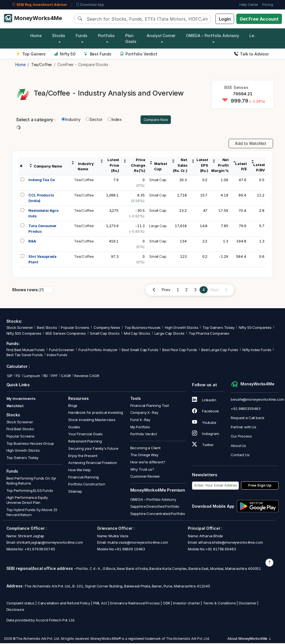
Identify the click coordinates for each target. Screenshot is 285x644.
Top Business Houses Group (30, 444)
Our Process (241, 437)
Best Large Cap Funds (220, 351)
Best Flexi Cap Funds (180, 351)
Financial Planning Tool (150, 406)
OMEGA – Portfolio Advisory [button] (212, 36)
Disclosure (15, 610)
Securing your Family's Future (93, 449)
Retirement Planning (85, 442)
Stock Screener (20, 328)
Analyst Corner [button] (161, 36)
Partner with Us (244, 428)
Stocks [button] (59, 36)
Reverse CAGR (87, 376)
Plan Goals (131, 38)
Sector (94, 120)
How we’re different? (148, 463)
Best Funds (98, 54)
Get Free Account (259, 19)
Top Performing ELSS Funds (30, 491)
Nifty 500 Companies (24, 334)
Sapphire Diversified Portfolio (155, 507)
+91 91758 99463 (221, 550)
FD (18, 376)
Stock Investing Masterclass (92, 421)
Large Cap (158, 227)
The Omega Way (144, 456)
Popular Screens (75, 328)
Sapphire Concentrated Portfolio (158, 514)
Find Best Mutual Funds (26, 351)
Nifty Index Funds (257, 351)
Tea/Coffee (84, 181)
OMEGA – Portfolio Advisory (153, 500)
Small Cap (158, 181)
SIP (9, 376)
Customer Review (145, 477)
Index (115, 120)
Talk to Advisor (251, 54)
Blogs (73, 406)
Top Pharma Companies (209, 334)
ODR (167, 604)
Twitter (203, 446)
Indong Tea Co (42, 181)
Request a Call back (247, 419)
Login (225, 19)
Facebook (206, 412)
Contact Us (240, 456)
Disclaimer (248, 604)
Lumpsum (32, 376)
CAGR (66, 376)
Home (36, 36)
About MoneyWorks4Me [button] (249, 639)
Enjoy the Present (83, 456)
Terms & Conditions (219, 604)
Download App (90, 5)
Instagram (205, 434)
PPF (54, 376)
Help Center (249, 5)
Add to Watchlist (251, 144)
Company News (107, 328)
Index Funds (57, 356)
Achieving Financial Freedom (93, 463)
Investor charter (187, 604)
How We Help (79, 471)
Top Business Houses (142, 328)
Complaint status (21, 604)
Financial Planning (83, 478)
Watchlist (15, 407)
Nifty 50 (65, 54)
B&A (32, 242)
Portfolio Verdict (138, 54)
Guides (74, 428)
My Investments (21, 399)
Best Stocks (47, 328)
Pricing (268, 5)
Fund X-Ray (140, 421)
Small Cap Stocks (105, 334)
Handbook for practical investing (96, 413)
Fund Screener (62, 351)
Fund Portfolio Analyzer (98, 351)
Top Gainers (31, 54)
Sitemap (75, 492)
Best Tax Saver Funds (25, 356)
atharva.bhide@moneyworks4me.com (230, 543)
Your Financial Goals (85, 435)
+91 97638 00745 (39, 550)
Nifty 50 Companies (255, 328)
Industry (71, 120)
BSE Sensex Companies (66, 334)
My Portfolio (140, 428)
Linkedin (204, 401)
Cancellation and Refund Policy (64, 604)
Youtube (204, 423)
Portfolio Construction (87, 485)
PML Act (100, 604)
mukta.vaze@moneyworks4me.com (138, 543)
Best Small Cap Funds (140, 351)
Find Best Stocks (20, 430)
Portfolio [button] (106, 36)
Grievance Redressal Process (135, 604)
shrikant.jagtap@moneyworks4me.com (50, 543)
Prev (166, 291)
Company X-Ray (144, 413)
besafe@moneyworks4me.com (257, 400)
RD (46, 376)
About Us (238, 446)
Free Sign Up (260, 486)
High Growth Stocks (181, 328)
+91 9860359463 (246, 409)
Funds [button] (82, 36)
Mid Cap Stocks (137, 334)
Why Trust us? (142, 470)
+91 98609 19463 (130, 550)
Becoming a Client (145, 448)
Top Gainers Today (218, 328)
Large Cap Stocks (170, 334)
